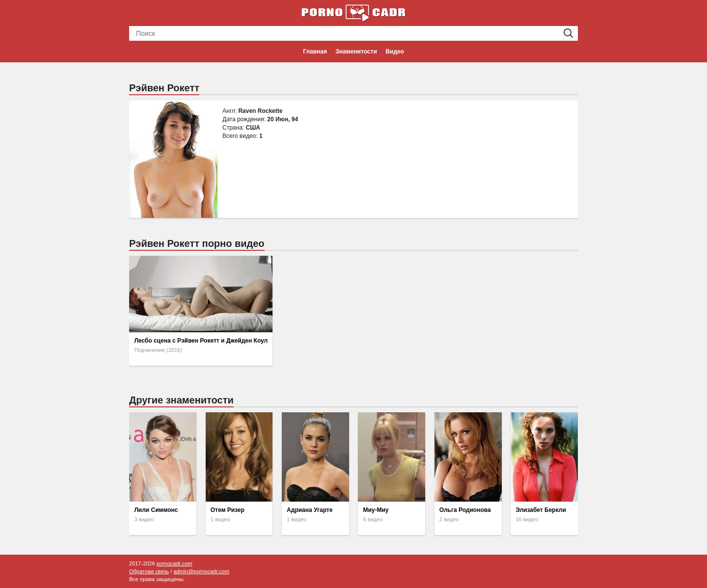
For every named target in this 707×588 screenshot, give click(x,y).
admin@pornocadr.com (201, 571)
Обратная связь (149, 571)
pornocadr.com (175, 563)
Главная (315, 52)
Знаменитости (356, 52)
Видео (395, 52)
